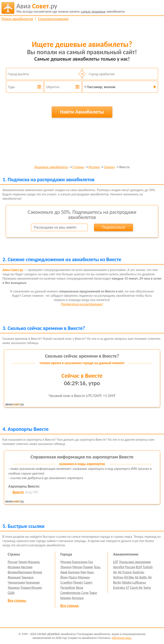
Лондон (66, 567)
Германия (33, 582)
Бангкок (74, 572)
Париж (88, 567)
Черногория (16, 582)
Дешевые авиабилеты (51, 167)
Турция (26, 588)
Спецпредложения (53, 19)
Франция (14, 577)
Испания (14, 567)
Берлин (66, 598)
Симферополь (71, 593)
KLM (139, 567)
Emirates (119, 588)
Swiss (147, 588)
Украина (14, 588)
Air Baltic (141, 577)
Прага (73, 577)
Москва (66, 562)
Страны (78, 167)
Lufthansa (139, 582)
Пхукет (78, 582)
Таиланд (27, 577)
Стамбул (67, 582)
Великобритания (20, 572)
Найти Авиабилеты (82, 112)
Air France (125, 572)
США (11, 593)
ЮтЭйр (129, 577)
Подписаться (113, 227)
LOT (116, 562)
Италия (94, 167)
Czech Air (136, 588)
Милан (77, 567)
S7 (128, 588)
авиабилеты (71, 8)
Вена (80, 588)
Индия (37, 572)
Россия (13, 562)
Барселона (80, 562)
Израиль (34, 562)
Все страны (17, 601)
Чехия (23, 562)
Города (109, 167)
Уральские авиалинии (135, 562)
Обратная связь (122, 638)
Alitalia (127, 582)
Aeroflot (119, 567)
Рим (83, 572)
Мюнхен (84, 577)
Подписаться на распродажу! (82, 304)
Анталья (78, 598)
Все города (70, 606)
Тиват (93, 593)
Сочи (85, 593)
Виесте (18, 492)
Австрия (27, 567)
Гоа (91, 562)
